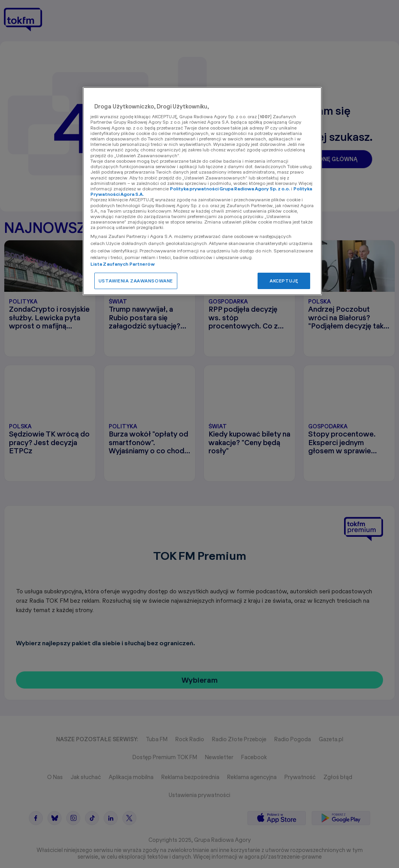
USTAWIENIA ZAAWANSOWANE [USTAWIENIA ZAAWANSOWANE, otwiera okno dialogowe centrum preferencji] (136, 281)
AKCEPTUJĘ (284, 281)
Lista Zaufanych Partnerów (123, 264)
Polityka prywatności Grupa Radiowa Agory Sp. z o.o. (230, 189)
